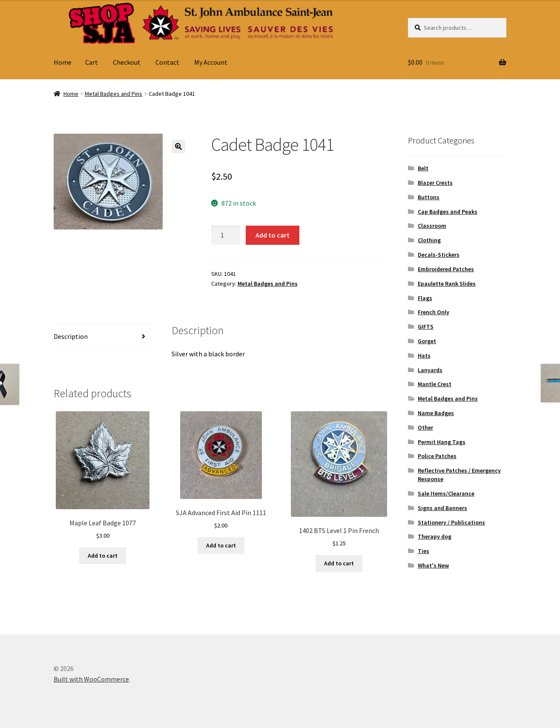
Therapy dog (435, 536)
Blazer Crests (435, 183)
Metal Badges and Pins (113, 94)
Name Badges (436, 413)
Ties (424, 551)
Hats (424, 355)
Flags (425, 298)
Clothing (429, 240)
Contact (167, 62)
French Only (434, 312)
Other (425, 427)
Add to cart (273, 235)
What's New (433, 565)
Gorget (427, 341)
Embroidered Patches (446, 269)
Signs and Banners (442, 508)
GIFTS (426, 327)
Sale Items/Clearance (446, 493)
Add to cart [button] (103, 556)
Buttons (429, 197)
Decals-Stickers (439, 255)
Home (63, 62)
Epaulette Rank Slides (447, 284)
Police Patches (437, 456)
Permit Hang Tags (442, 442)
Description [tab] (71, 336)
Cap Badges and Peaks (448, 212)
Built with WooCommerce (91, 679)
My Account (211, 62)
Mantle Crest (435, 384)
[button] (178, 146)
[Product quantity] (226, 235)
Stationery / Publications (451, 522)
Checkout (127, 62)
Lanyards (430, 370)
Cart (92, 62)
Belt (423, 168)
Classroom (432, 226)
